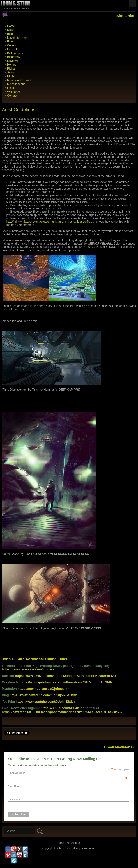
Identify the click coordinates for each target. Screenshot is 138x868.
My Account (74, 843)
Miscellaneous (16, 84)
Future (11, 41)
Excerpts (13, 49)
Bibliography (15, 53)
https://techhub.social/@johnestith (43, 689)
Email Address (68, 773)
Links (11, 88)
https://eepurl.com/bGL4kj (60, 708)
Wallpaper (14, 92)
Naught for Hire (17, 38)
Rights (11, 69)
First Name (14, 786)
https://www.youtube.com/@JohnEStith (45, 702)
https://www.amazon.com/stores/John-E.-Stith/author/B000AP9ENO (65, 676)
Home (5, 8)
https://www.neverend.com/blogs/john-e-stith (43, 695)
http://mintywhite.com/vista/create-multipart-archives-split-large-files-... (51, 222)
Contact (12, 96)
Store (11, 73)
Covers (12, 45)
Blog (10, 34)
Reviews (13, 61)
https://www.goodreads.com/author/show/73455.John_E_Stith (66, 682)
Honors (12, 65)
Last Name (14, 800)
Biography (14, 57)
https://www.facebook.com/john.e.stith (31, 669)
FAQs (11, 76)
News (11, 30)
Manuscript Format (19, 80)
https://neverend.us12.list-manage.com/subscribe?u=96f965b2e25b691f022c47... (62, 712)
